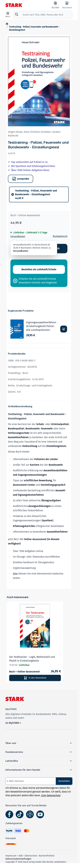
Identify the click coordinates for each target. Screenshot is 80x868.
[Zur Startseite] (7, 24)
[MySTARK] (55, 5)
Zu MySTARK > (13, 723)
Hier (15, 574)
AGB (21, 856)
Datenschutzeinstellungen (18, 859)
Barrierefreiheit (47, 856)
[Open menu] (8, 15)
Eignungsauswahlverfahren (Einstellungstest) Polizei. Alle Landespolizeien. (41, 326)
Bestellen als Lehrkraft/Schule (39, 269)
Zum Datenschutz (51, 795)
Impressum (11, 856)
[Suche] (17, 14)
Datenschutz (31, 856)
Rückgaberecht (60, 236)
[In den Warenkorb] (35, 678)
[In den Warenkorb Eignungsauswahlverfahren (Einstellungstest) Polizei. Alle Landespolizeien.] (64, 329)
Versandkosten (18, 236)
